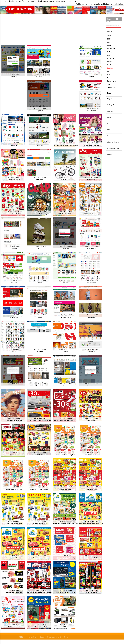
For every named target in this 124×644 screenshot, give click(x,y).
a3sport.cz (40, 145)
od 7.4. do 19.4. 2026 (66, 418)
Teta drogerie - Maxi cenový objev (66, 558)
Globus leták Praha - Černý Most (66, 455)
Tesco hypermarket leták (40, 524)
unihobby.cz (40, 180)
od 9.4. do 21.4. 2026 (66, 143)
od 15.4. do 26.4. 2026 (92, 177)
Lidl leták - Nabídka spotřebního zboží (40, 627)
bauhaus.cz (40, 386)
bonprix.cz (92, 317)
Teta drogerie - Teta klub (92, 145)
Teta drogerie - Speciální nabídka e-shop (66, 145)
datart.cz (40, 352)
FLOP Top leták (92, 420)
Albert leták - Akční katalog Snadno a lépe (66, 524)
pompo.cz (66, 248)
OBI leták (66, 627)
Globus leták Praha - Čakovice (92, 455)
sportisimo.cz (92, 283)
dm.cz (40, 283)
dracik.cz (66, 283)
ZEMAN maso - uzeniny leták (14, 592)
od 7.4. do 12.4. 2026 (66, 590)
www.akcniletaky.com (31, 637)
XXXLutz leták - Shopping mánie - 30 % (66, 420)
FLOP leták (40, 455)
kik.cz (40, 317)
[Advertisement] (52, 28)
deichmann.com (66, 317)
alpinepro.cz (40, 76)
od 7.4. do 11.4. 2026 (14, 590)
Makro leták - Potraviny (40, 214)
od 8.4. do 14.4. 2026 (14, 74)
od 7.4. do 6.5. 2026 (14, 418)
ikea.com (66, 386)
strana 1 (73, 1)
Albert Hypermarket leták (14, 558)
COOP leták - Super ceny (92, 214)
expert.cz (40, 111)
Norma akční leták (92, 592)
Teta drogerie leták (14, 180)
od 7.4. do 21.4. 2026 (66, 521)
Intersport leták (66, 180)
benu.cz (92, 76)
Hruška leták (14, 455)
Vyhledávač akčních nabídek (112, 21)
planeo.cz (14, 145)
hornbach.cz (92, 352)
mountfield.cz (92, 111)
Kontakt (66, 637)
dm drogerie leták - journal (14, 420)
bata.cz (40, 248)
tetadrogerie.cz (92, 248)
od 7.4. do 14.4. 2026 (66, 487)
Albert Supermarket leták (40, 558)
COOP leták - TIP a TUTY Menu (66, 214)
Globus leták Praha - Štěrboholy (40, 489)
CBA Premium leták (14, 627)
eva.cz (14, 352)
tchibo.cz (14, 248)
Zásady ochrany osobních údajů (51, 637)
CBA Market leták (14, 214)
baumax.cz (14, 386)
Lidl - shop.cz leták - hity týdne (66, 592)
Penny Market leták (92, 558)
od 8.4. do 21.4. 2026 (40, 212)
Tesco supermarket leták (14, 524)
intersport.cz (14, 317)
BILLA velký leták (92, 489)
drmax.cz (14, 283)
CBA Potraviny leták (92, 180)
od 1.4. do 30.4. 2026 (66, 625)
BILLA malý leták (66, 489)
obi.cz (66, 352)
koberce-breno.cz (92, 386)
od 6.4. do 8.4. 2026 (66, 556)
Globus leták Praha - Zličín (14, 489)
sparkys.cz (14, 76)
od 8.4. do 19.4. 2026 (66, 177)
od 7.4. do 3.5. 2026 (40, 418)
